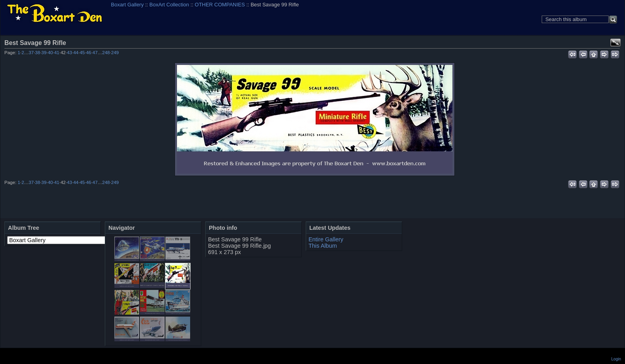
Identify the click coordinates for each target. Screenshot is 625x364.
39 (44, 53)
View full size (615, 43)
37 (31, 53)
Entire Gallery (326, 239)
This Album (323, 246)
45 (82, 53)
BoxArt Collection (169, 5)
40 (50, 53)
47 (95, 53)
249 (115, 53)
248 (106, 53)
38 (38, 53)
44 (76, 53)
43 (70, 53)
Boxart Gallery (127, 5)
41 (57, 53)
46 (89, 53)
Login (616, 359)
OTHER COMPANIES (220, 5)
